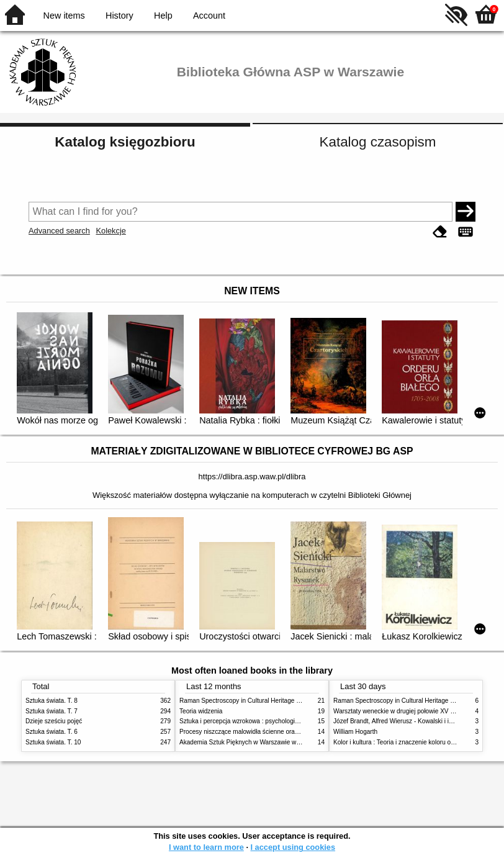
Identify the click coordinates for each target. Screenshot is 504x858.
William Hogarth (355, 732)
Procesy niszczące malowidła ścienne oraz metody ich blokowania (271, 732)
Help (163, 16)
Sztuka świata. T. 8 (52, 701)
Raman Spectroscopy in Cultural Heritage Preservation (255, 701)
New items (64, 16)
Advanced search (59, 231)
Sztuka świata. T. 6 (52, 732)
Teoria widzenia (201, 711)
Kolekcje (110, 231)
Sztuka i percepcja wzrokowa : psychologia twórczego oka (260, 721)
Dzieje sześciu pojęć (54, 721)
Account (209, 16)
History (119, 16)
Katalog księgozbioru (125, 142)
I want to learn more (206, 847)
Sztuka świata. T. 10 (53, 742)
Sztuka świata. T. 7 (52, 711)
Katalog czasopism (378, 142)
